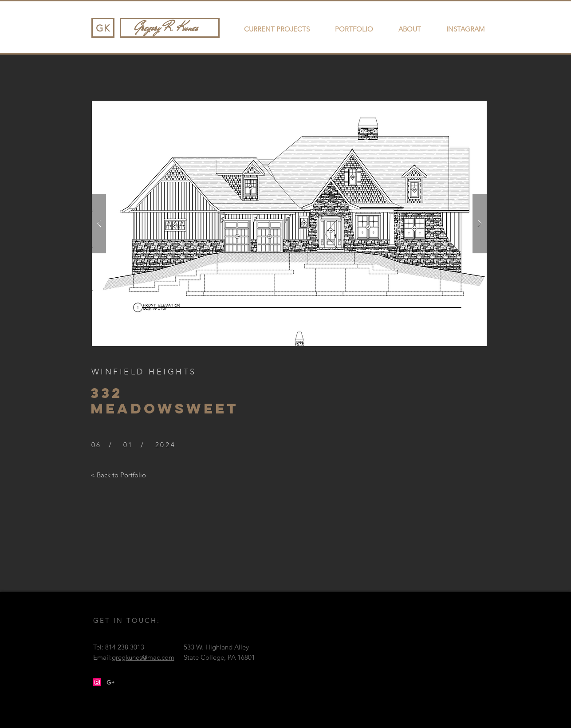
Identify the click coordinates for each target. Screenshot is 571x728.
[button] (289, 223)
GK (103, 28)
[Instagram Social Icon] (97, 682)
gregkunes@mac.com (143, 657)
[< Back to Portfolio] (118, 475)
